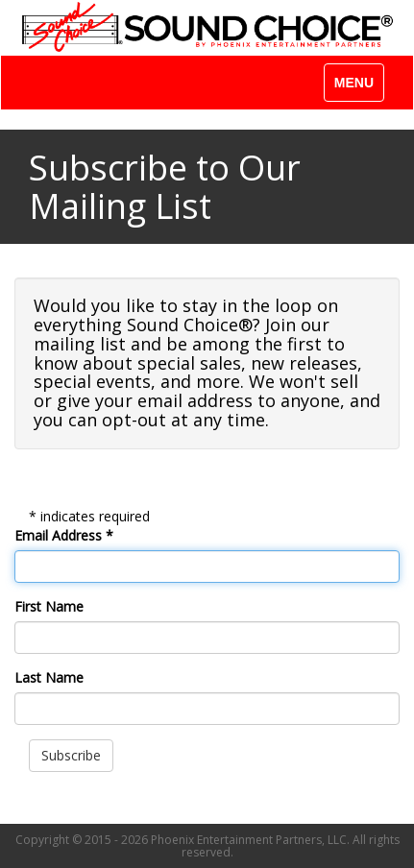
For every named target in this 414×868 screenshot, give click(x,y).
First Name (49, 606)
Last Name (49, 677)
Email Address (64, 535)
